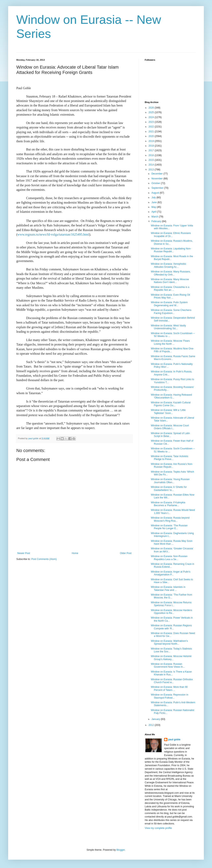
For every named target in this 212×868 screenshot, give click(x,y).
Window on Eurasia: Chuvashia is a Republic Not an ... (170, 289)
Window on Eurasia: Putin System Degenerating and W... (169, 304)
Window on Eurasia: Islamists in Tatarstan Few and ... (168, 588)
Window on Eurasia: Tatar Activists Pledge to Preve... (169, 458)
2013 (152, 170)
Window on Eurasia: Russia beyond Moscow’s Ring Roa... (170, 519)
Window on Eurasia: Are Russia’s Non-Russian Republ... (172, 465)
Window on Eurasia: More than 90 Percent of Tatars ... (169, 688)
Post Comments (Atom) (44, 559)
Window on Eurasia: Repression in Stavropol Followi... (169, 696)
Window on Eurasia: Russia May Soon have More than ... (172, 542)
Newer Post (24, 553)
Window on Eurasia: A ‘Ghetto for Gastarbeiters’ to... (169, 488)
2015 (152, 160)
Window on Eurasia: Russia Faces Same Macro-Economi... (173, 358)
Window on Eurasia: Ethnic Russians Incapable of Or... (171, 235)
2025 (152, 112)
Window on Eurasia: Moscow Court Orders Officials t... (170, 427)
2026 (152, 108)
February (157, 221)
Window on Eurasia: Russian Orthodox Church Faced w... (172, 681)
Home (75, 553)
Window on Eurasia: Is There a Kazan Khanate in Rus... (171, 673)
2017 (152, 150)
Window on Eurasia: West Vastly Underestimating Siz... (168, 327)
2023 (152, 122)
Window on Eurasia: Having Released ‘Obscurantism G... (171, 396)
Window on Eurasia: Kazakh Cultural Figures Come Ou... (171, 404)
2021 (152, 132)
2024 (152, 117)
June (154, 202)
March (155, 217)
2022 (152, 127)
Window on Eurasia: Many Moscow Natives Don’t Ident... (170, 281)
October (156, 183)
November (157, 179)
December (157, 174)
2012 (152, 725)
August (156, 193)
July (154, 198)
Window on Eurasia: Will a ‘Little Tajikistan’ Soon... (168, 412)
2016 (152, 155)
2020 (152, 136)
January (156, 719)
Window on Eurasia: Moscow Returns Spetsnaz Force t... (171, 604)
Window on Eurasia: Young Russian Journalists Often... (170, 481)
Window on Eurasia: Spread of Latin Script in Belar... (170, 435)
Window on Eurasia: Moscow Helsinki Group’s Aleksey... (171, 658)
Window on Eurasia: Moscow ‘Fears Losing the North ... (170, 342)
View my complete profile (158, 828)
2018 (152, 146)
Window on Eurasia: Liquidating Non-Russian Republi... (171, 250)
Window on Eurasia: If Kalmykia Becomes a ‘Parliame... (168, 504)
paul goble (174, 740)
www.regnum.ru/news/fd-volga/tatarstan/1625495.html (53, 234)
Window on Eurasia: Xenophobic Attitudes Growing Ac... (168, 265)
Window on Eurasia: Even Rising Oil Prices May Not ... (170, 296)
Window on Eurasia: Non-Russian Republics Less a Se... (169, 558)
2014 (152, 165)
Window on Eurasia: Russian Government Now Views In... (168, 665)
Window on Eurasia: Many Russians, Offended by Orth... (171, 273)
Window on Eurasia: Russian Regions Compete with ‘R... (171, 627)
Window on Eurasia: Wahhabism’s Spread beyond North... (169, 642)
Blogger (121, 850)
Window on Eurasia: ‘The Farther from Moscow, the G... (172, 596)
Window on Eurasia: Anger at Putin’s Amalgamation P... (171, 573)
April (154, 212)
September (158, 188)
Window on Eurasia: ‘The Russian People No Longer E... (169, 527)
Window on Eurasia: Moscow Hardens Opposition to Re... (172, 612)
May (154, 207)
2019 (152, 141)
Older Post (126, 553)
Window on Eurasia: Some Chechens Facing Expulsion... (171, 312)
